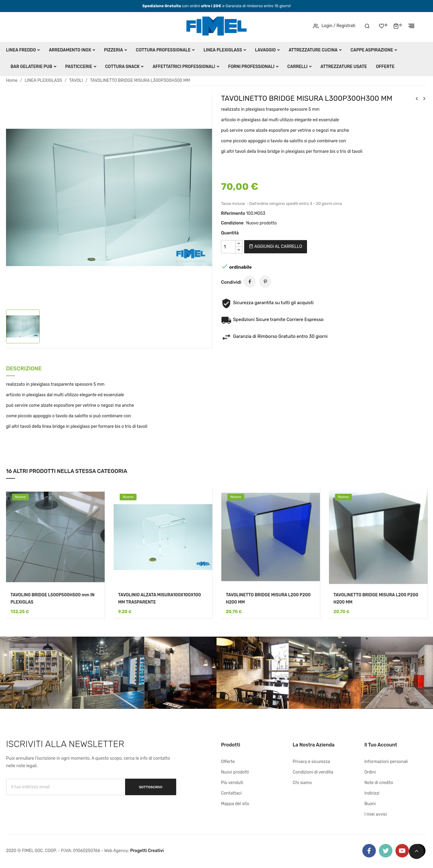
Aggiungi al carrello (275, 247)
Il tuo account (381, 745)
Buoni (370, 804)
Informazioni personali (386, 762)
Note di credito (379, 783)
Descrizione (24, 369)
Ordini (370, 772)
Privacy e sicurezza (311, 762)
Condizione (232, 223)
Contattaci (231, 793)
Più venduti (232, 783)
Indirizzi (372, 793)
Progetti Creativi (147, 851)
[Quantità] (228, 247)
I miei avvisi (376, 814)
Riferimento (233, 213)
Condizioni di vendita (313, 772)
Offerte (228, 762)
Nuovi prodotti (235, 772)
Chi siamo (302, 783)
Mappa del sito (235, 804)
